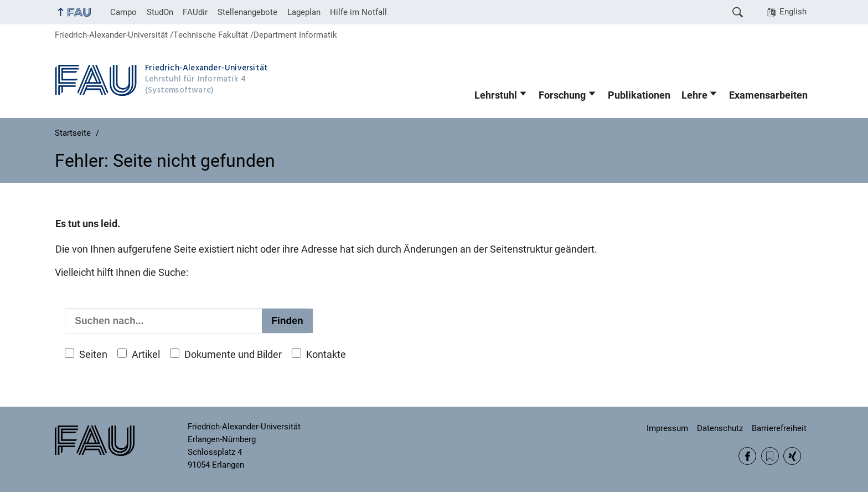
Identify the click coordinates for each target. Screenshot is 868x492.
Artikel (146, 355)
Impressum (667, 428)
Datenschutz (720, 428)
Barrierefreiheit (779, 428)
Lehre (694, 95)
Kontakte (326, 355)
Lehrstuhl (496, 95)
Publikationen (639, 95)
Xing (792, 456)
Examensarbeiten (768, 95)
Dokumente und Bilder (233, 355)
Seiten (93, 355)
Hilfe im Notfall (358, 12)
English (793, 12)
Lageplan (304, 12)
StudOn (160, 12)
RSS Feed (770, 456)
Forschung (562, 95)
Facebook (747, 456)
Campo (123, 12)
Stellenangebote (247, 12)
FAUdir (195, 12)
